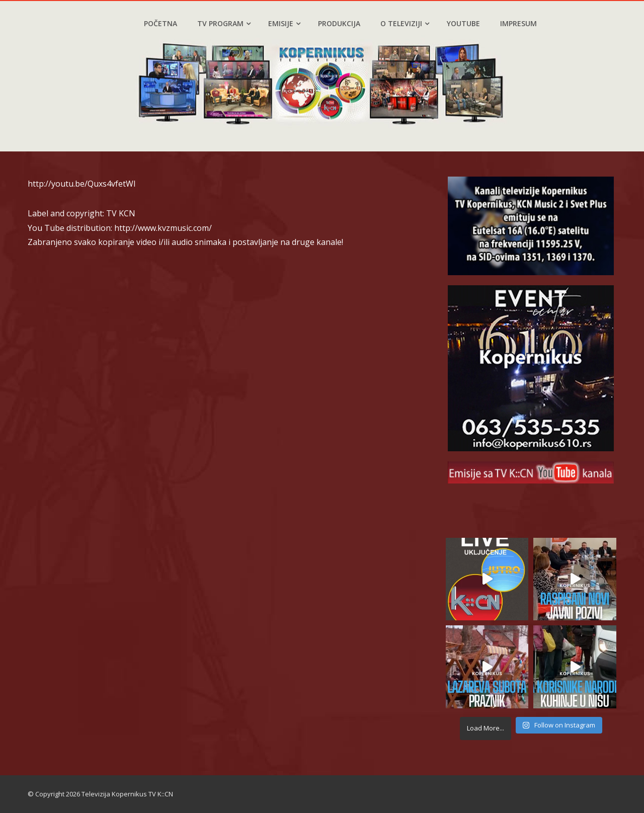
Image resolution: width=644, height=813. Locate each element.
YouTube (463, 23)
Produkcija (339, 23)
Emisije (284, 23)
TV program (224, 23)
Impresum (518, 23)
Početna (160, 23)
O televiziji (405, 23)
